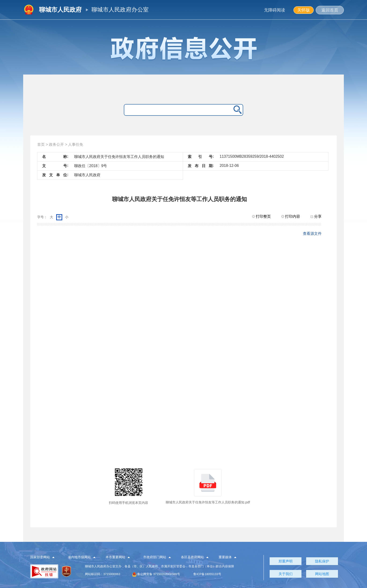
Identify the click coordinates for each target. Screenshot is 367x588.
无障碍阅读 (275, 10)
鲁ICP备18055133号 (207, 574)
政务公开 (56, 144)
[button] (45, 557)
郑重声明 (286, 561)
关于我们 (286, 574)
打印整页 (261, 216)
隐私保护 (322, 561)
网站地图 (322, 574)
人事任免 (76, 144)
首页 (41, 144)
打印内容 (291, 216)
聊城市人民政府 (60, 10)
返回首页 (330, 10)
